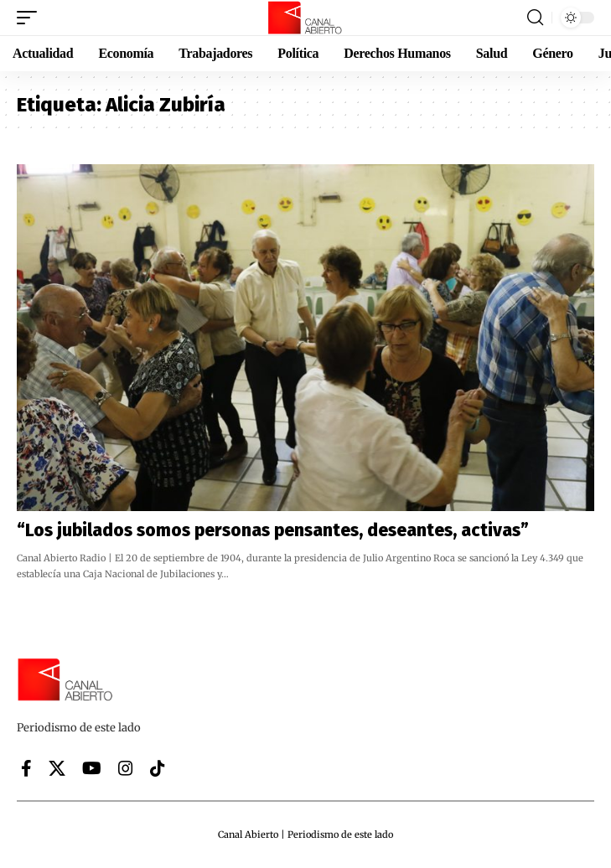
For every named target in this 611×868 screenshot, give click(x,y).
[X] (57, 768)
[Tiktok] (158, 768)
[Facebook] (26, 768)
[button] (31, 18)
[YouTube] (92, 768)
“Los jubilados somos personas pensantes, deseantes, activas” (273, 530)
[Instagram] (126, 768)
